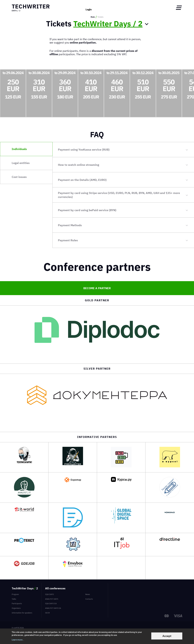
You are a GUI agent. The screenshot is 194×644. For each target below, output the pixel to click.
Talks (14, 599)
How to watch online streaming (79, 165)
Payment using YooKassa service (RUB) (84, 150)
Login (89, 8)
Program (15, 594)
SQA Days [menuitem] (49, 594)
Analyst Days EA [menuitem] (53, 608)
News (88, 594)
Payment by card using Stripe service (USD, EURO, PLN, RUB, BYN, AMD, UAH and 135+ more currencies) (119, 195)
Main (93, 17)
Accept (167, 636)
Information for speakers (22, 613)
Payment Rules (68, 240)
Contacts (89, 599)
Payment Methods (70, 225)
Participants (17, 603)
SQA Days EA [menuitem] (51, 603)
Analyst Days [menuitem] (52, 599)
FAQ (97, 134)
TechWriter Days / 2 (108, 24)
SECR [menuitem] (47, 613)
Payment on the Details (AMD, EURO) (82, 180)
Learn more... (18, 640)
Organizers (16, 608)
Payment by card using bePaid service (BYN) (87, 210)
